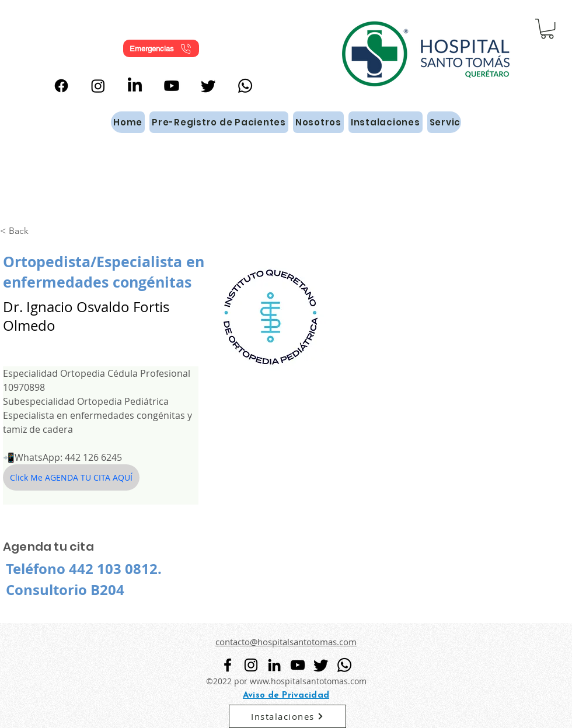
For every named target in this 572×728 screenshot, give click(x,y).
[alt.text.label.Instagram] (98, 86)
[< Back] (23, 231)
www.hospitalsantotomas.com (308, 681)
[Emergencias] (161, 48)
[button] (547, 29)
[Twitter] (208, 86)
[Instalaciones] (287, 716)
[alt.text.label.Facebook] (61, 86)
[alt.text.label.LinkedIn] (135, 86)
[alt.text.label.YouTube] (172, 86)
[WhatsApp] (245, 86)
